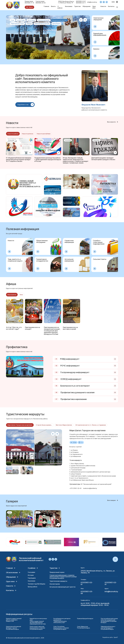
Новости (103, 6)
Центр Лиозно (56, 24)
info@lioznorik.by (92, 2)
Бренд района (33, 587)
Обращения (86, 6)
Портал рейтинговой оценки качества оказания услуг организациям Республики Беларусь (109, 620)
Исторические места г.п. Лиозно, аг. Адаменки (91, 425)
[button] (81, 20)
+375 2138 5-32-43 (75, 488)
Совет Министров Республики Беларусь (84, 627)
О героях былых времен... (44, 425)
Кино (21, 295)
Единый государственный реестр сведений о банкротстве (14, 620)
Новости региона (28, 134)
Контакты (111, 6)
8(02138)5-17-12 (29, 3)
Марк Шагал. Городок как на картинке (20, 425)
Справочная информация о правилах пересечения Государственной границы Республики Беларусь (63, 577)
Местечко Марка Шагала (64, 425)
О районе (60, 7)
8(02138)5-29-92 (41, 3)
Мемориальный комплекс (59, 20)
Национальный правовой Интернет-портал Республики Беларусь (13, 628)
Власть (53, 6)
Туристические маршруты (58, 581)
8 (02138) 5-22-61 (87, 583)
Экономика (69, 6)
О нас (13, 20)
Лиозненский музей (44, 20)
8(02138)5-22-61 (81, 1)
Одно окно (94, 7)
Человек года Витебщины (37, 584)
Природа (29, 24)
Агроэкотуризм (55, 584)
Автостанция (31, 20)
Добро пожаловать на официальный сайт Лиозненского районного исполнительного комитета (42, 79)
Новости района (13, 134)
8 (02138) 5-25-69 (87, 592)
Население (32, 581)
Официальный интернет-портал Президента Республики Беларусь (108, 628)
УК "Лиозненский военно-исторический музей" (96, 484)
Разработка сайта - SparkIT (110, 637)
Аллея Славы (21, 20)
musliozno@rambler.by (90, 488)
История (31, 575)
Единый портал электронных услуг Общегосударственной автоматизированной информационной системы (38, 621)
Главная (46, 6)
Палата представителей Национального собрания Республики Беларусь (37, 628)
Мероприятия (12, 295)
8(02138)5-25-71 (81, 3)
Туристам (77, 6)
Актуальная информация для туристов (63, 587)
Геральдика (32, 578)
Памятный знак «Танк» (17, 24)
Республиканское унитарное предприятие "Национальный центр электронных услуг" (62, 620)
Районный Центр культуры (42, 24)
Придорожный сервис (57, 572)
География (31, 572)
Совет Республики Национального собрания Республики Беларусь (61, 628)
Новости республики (44, 134)
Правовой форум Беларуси (85, 619)
